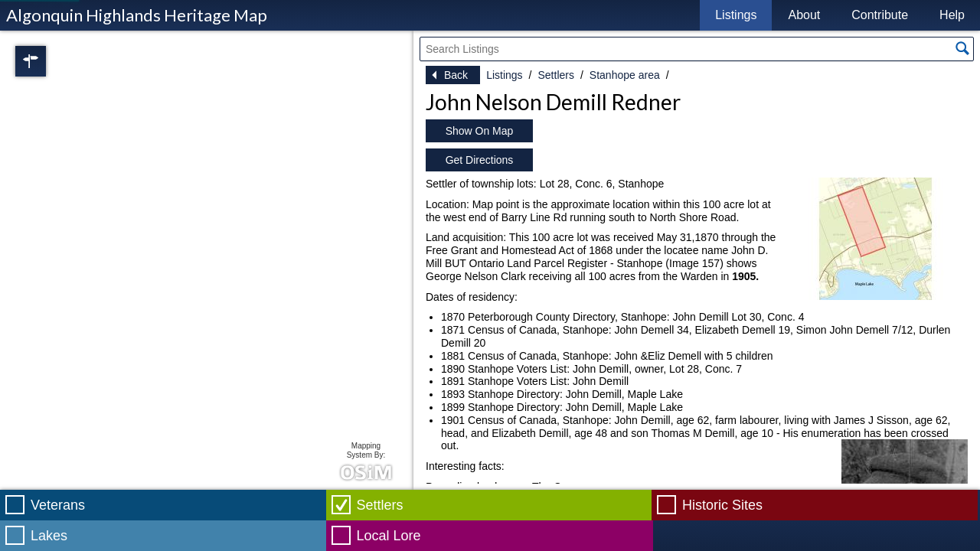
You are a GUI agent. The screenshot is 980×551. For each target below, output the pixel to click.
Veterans (58, 505)
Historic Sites (722, 505)
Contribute (880, 15)
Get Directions (480, 160)
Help (952, 15)
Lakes (49, 536)
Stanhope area (625, 75)
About (804, 15)
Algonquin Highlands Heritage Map (137, 15)
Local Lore (389, 536)
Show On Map (480, 131)
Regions (52, 61)
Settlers (555, 75)
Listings (736, 15)
